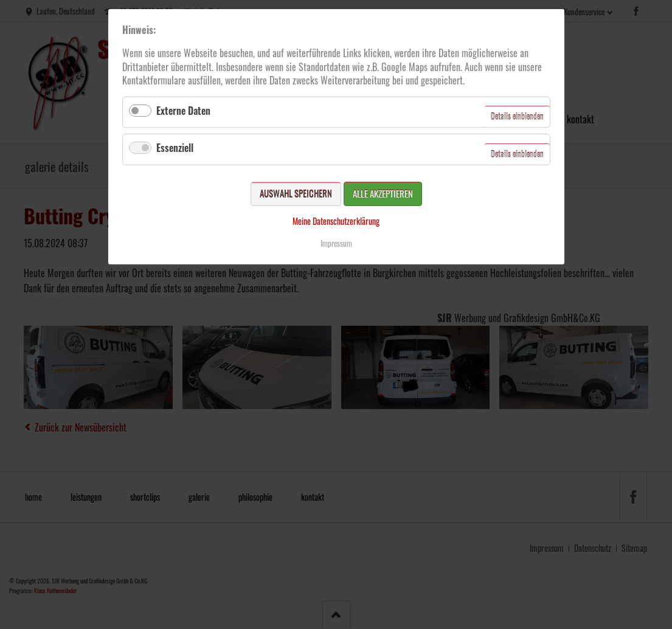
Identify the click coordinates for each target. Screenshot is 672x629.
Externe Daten (183, 111)
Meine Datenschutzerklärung (336, 221)
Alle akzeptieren (383, 193)
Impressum (336, 243)
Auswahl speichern (296, 193)
